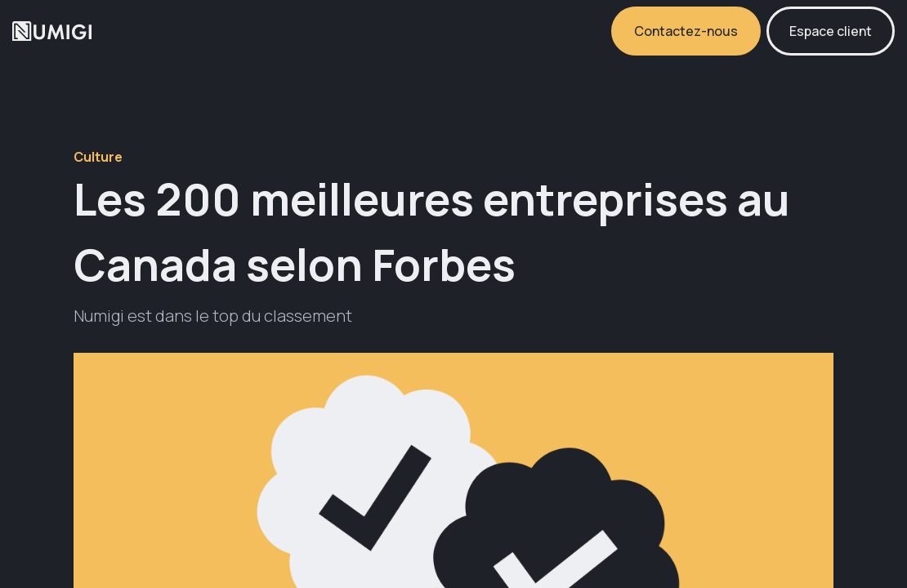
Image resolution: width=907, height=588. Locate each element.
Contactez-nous (686, 31)
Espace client (831, 31)
